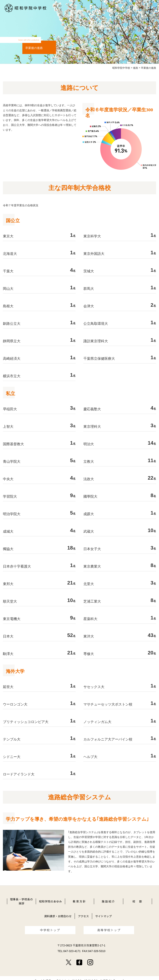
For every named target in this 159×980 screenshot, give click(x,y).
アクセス (83, 916)
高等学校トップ (109, 930)
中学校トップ (50, 930)
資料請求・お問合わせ (58, 916)
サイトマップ (104, 916)
